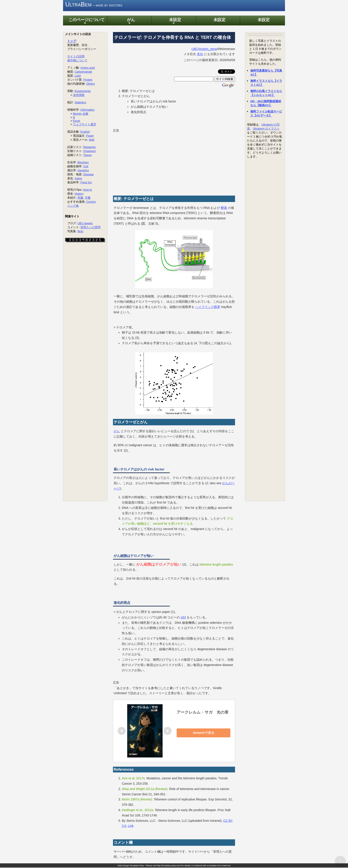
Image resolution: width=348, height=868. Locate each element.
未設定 (174, 22)
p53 (183, 618)
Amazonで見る (208, 733)
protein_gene (208, 49)
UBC (195, 49)
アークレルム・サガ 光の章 (203, 713)
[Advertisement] (146, 162)
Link (131, 826)
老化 (200, 55)
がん (129, 22)
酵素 (224, 208)
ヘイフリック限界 (208, 307)
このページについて (85, 22)
